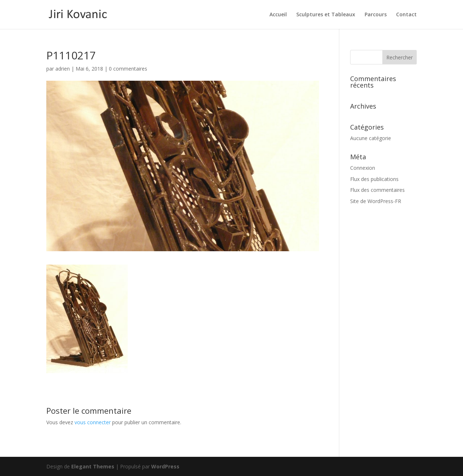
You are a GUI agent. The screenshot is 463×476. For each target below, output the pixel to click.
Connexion (363, 168)
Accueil (278, 15)
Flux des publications (374, 179)
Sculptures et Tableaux (326, 15)
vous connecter (93, 422)
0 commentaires (128, 69)
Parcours (376, 15)
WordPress (165, 466)
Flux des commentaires (377, 190)
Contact (406, 15)
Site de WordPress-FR (376, 201)
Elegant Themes (93, 466)
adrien (63, 69)
